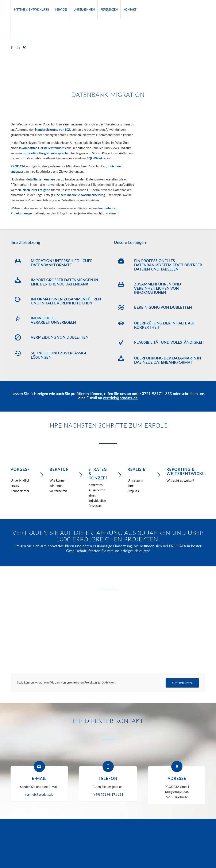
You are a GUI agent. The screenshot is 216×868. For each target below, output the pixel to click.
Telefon (108, 778)
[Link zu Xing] (24, 47)
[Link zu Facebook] (12, 47)
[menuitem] (31, 9)
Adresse (177, 778)
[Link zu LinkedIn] (18, 47)
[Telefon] (108, 766)
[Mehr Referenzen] (182, 683)
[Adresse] (177, 766)
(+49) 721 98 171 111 (108, 794)
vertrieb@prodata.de (120, 398)
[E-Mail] (39, 766)
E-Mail (39, 778)
